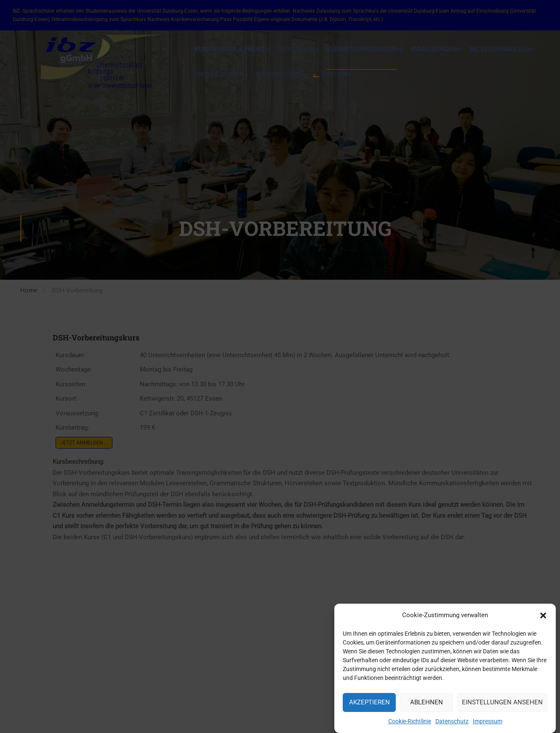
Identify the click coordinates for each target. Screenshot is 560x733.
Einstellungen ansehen (502, 707)
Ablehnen (427, 707)
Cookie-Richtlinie (410, 726)
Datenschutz (452, 726)
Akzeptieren (369, 707)
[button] (543, 620)
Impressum (488, 726)
